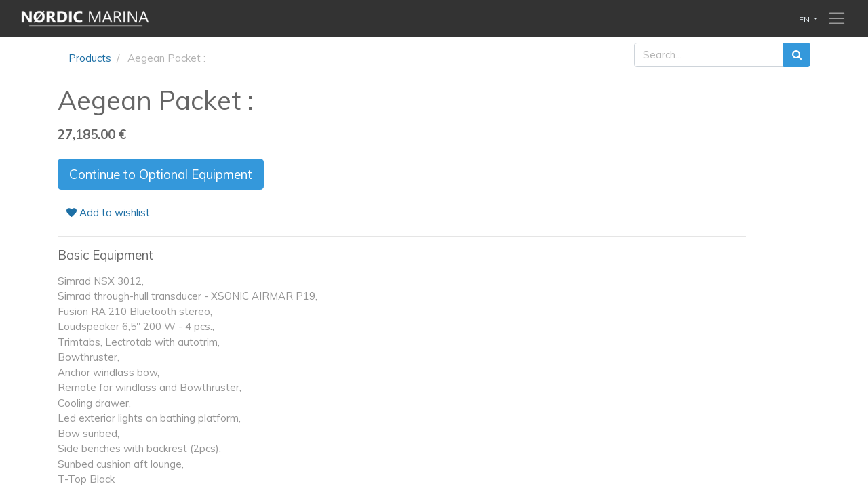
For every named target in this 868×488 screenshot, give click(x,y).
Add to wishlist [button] (108, 212)
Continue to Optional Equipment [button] (161, 174)
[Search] (797, 55)
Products (90, 58)
